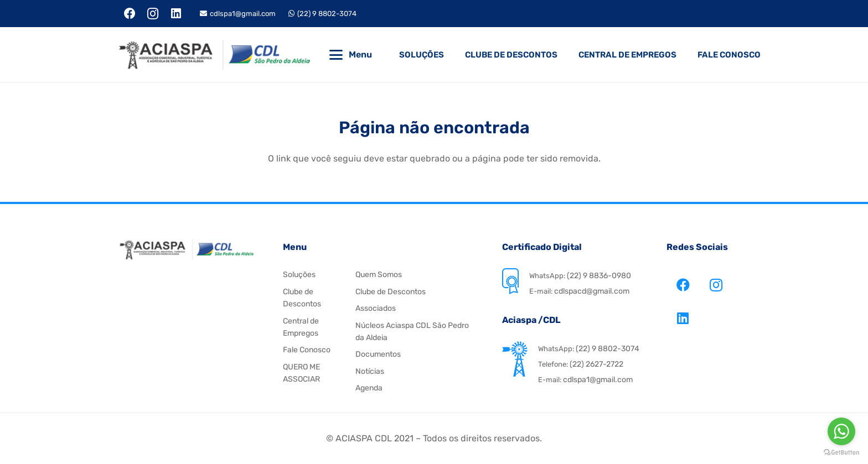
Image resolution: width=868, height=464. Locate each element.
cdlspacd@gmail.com (591, 291)
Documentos (378, 354)
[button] (336, 55)
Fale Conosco (307, 350)
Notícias (370, 371)
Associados (376, 308)
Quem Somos (379, 275)
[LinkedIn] (176, 14)
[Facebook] (130, 14)
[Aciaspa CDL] (214, 55)
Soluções (299, 275)
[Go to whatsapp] (841, 431)
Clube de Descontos (391, 292)
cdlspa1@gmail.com (598, 380)
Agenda (369, 388)
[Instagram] (153, 14)
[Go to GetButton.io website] (841, 453)
